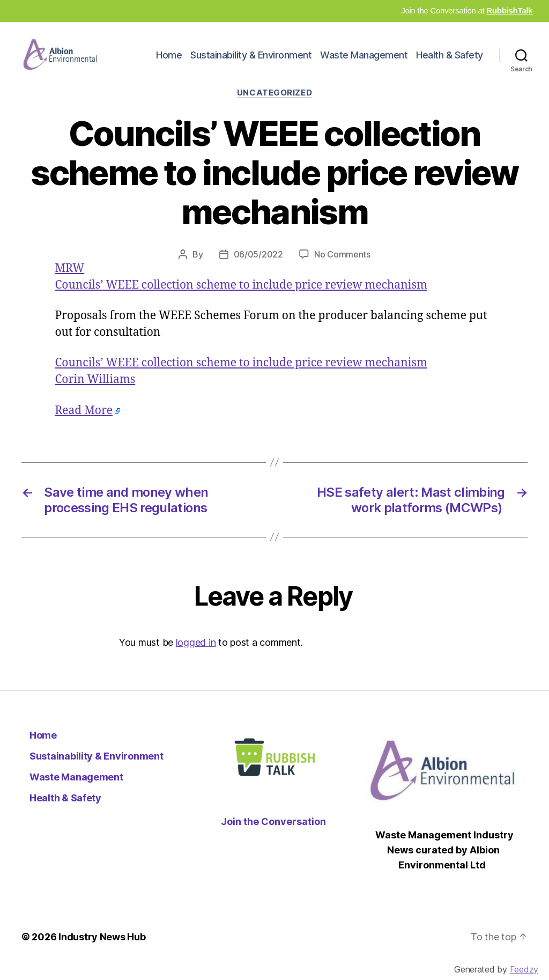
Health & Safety (450, 61)
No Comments (342, 267)
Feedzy (524, 969)
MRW (69, 281)
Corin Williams (95, 392)
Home (169, 61)
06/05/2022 (258, 267)
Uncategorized (274, 105)
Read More (84, 423)
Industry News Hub (102, 950)
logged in (196, 655)
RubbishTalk (509, 10)
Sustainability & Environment (251, 61)
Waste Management (364, 61)
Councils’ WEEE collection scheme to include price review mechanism (241, 297)
